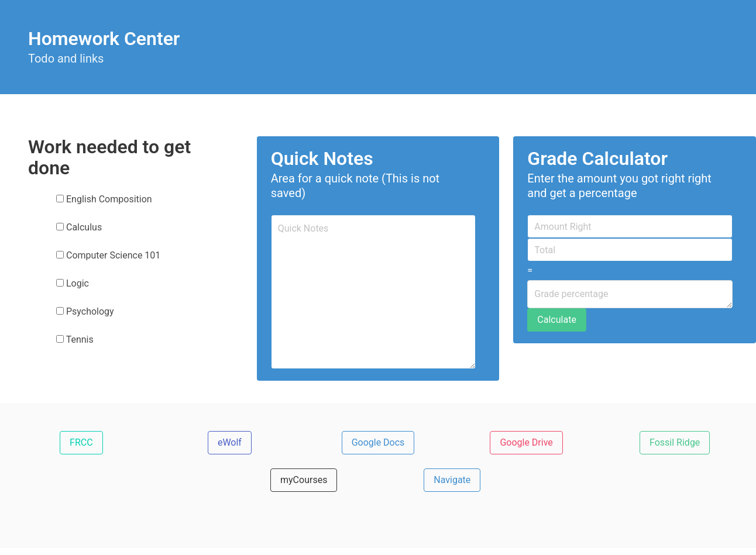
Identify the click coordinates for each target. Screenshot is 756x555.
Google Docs (378, 442)
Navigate (452, 480)
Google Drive (526, 442)
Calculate (557, 320)
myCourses (304, 480)
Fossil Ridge (675, 442)
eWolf (230, 442)
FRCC (81, 442)
